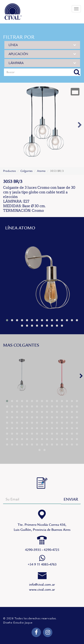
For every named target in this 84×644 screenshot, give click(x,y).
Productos (9, 171)
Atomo (41, 171)
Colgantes (26, 171)
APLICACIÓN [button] (42, 54)
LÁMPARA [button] (42, 63)
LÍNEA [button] (42, 45)
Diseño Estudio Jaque (18, 623)
